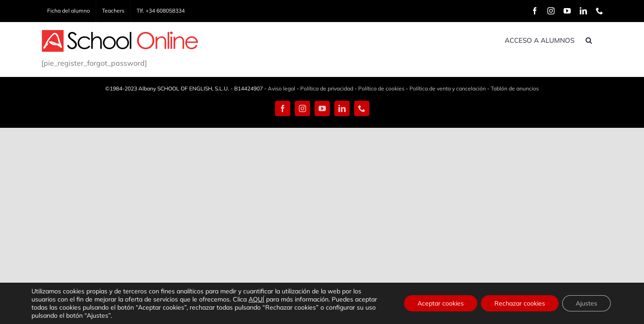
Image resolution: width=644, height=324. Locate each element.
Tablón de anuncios (515, 88)
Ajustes (586, 303)
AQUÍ (256, 299)
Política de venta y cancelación (448, 88)
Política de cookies (381, 88)
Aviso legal (282, 88)
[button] (600, 40)
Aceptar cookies (441, 303)
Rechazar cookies (520, 303)
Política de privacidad (327, 88)
